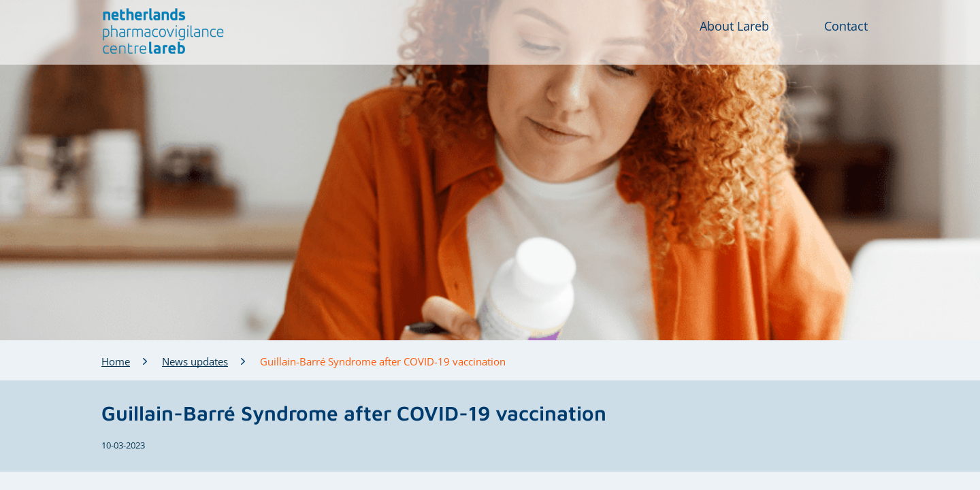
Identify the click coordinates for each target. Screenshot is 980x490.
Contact (846, 26)
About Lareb (734, 26)
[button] (164, 31)
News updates (195, 361)
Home (116, 361)
